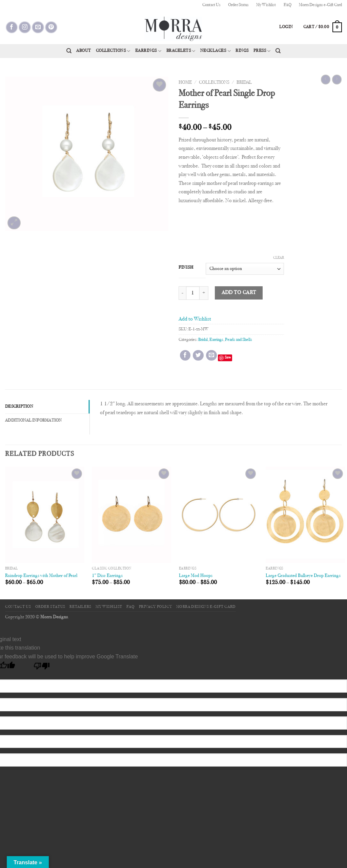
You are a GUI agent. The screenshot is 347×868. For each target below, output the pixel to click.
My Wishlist (266, 5)
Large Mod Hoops (196, 576)
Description (19, 407)
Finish (186, 268)
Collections (113, 51)
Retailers (80, 607)
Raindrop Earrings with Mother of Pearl (41, 576)
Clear (279, 258)
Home (185, 83)
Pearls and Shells (239, 340)
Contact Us (211, 5)
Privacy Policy (156, 607)
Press (262, 51)
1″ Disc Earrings (107, 576)
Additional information (34, 421)
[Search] (69, 51)
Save (228, 358)
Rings (242, 51)
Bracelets (181, 51)
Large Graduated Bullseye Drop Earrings (303, 576)
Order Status (238, 5)
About (84, 51)
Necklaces (216, 51)
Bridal (244, 83)
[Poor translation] (42, 668)
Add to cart (239, 293)
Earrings (148, 51)
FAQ (288, 5)
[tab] (47, 407)
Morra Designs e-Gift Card (320, 5)
